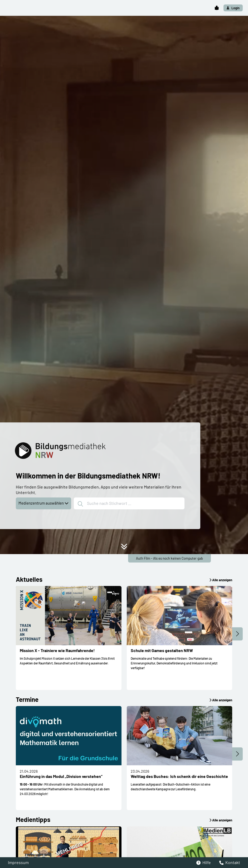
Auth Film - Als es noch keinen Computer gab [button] (169, 558)
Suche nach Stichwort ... (104, 504)
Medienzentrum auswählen (43, 503)
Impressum (18, 862)
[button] (217, 8)
